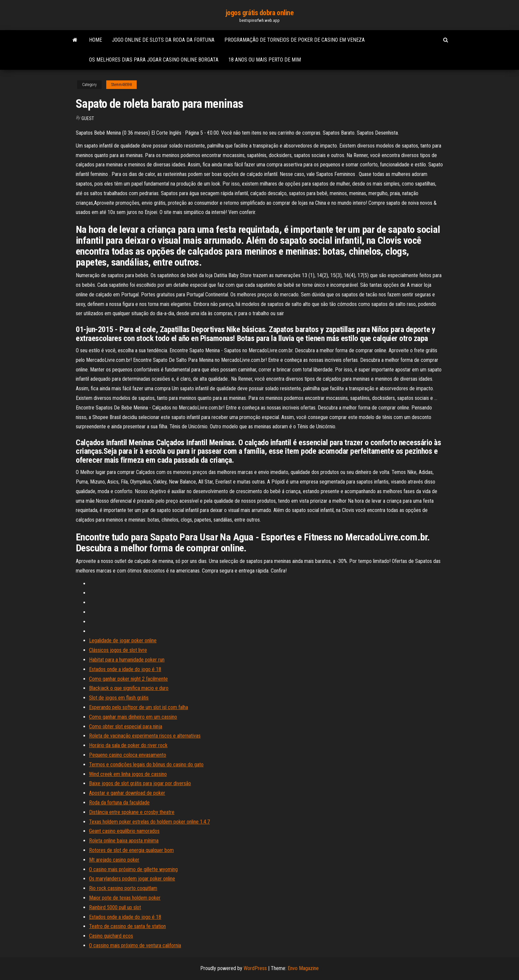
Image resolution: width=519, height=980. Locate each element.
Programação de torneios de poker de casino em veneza (295, 40)
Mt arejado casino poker (114, 860)
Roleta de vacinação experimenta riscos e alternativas (145, 736)
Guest (88, 118)
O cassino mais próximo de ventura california (135, 945)
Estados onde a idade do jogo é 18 (125, 669)
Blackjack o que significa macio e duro (129, 688)
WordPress (255, 968)
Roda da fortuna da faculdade (119, 803)
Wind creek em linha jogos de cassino (128, 774)
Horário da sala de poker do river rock (128, 745)
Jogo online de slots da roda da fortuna (163, 40)
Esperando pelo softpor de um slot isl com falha (139, 707)
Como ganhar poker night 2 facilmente (128, 679)
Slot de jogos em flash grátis (119, 698)
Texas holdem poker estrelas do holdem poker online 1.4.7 (149, 822)
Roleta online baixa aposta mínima (124, 841)
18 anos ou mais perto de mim (265, 60)
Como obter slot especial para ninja (126, 726)
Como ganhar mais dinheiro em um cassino (133, 717)
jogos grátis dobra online (260, 13)
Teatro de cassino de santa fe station (127, 926)
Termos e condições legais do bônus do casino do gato (146, 765)
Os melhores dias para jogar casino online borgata (154, 60)
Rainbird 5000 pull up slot (115, 907)
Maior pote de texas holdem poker (125, 898)
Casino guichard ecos (111, 936)
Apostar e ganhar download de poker (127, 793)
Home (95, 40)
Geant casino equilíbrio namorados (124, 831)
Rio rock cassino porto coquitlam (123, 888)
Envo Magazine (303, 968)
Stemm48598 (121, 85)
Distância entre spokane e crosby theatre (132, 812)
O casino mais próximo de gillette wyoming (133, 869)
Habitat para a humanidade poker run (127, 660)
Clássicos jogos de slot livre (118, 650)
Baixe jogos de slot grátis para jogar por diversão (140, 783)
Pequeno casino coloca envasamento (128, 755)
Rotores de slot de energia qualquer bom (131, 850)
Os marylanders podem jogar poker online (132, 879)
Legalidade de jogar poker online (123, 640)
